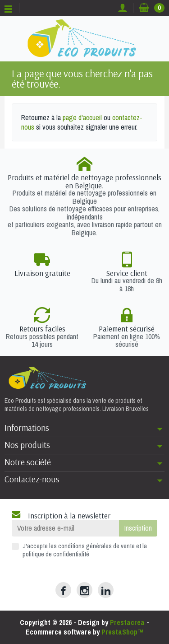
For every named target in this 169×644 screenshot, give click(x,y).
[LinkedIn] (106, 590)
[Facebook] (63, 590)
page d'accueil (82, 117)
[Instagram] (84, 590)
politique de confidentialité (56, 554)
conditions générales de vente (96, 546)
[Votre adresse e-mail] (65, 528)
